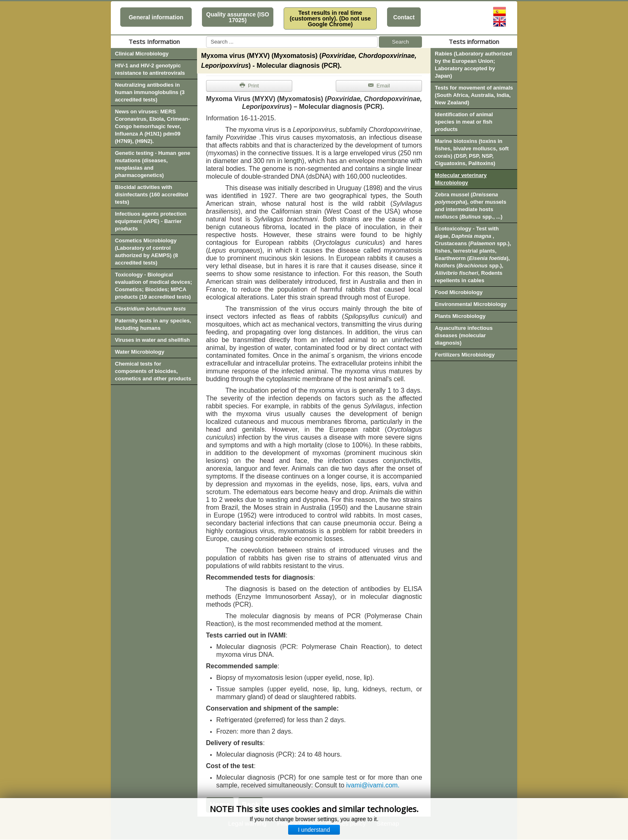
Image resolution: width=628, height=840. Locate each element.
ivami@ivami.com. (373, 785)
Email (379, 86)
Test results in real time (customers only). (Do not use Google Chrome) (330, 18)
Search (400, 42)
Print (249, 86)
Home (220, 805)
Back (251, 805)
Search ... (206, 36)
